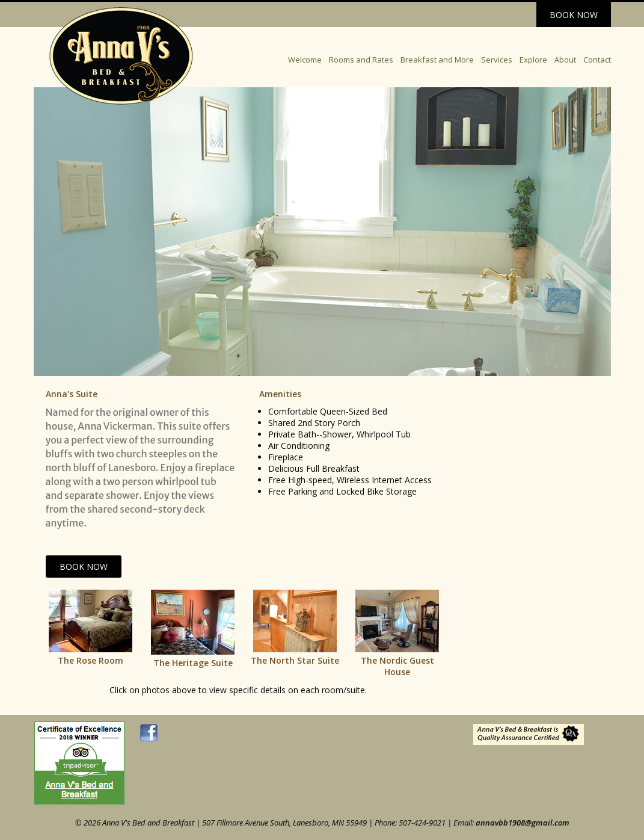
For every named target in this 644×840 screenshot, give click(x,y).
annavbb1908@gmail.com (523, 823)
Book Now (574, 15)
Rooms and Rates (361, 60)
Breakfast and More (437, 60)
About (565, 60)
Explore (533, 60)
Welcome (305, 60)
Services (497, 60)
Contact (597, 60)
